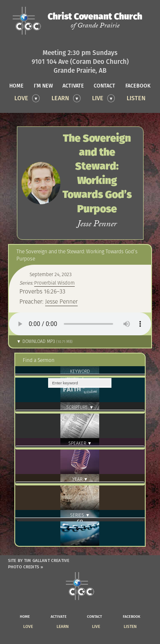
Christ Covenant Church (95, 21)
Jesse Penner (61, 301)
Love (21, 98)
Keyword (80, 371)
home (16, 86)
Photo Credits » (26, 567)
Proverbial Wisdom (54, 283)
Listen (136, 98)
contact (104, 86)
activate (73, 86)
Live (98, 98)
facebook (138, 86)
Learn (60, 98)
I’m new (43, 86)
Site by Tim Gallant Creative (39, 560)
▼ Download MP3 (45, 341)
